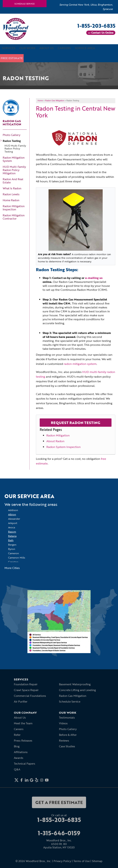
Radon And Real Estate (13, 181)
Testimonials (67, 717)
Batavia (12, 536)
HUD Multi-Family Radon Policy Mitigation (14, 170)
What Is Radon (12, 188)
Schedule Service (25, 4)
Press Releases (23, 741)
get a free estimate (59, 802)
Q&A (17, 769)
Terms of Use (82, 861)
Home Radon (11, 200)
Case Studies (67, 746)
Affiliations (21, 752)
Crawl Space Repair (26, 690)
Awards (19, 758)
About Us (47, 49)
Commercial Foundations (30, 696)
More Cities (12, 568)
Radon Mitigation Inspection (14, 208)
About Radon (55, 441)
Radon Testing (12, 141)
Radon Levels (11, 194)
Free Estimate (13, 58)
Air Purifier (21, 701)
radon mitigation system (80, 364)
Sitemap (97, 861)
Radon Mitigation (58, 435)
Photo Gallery (12, 135)
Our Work (28, 49)
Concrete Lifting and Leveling (77, 690)
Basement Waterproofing (75, 684)
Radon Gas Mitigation (12, 122)
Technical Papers (25, 764)
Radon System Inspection (64, 447)
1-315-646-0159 (59, 833)
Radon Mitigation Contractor (14, 217)
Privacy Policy (62, 861)
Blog (17, 746)
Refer (17, 735)
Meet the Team (23, 723)
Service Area (85, 49)
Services (9, 49)
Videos (63, 723)
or (101, 33)
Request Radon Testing (76, 423)
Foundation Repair (26, 684)
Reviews (64, 741)
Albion (12, 514)
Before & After (68, 735)
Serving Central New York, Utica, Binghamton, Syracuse (86, 7)
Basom (12, 532)
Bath (11, 540)
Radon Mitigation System (14, 159)
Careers (65, 49)
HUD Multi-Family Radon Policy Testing (15, 149)
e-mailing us (94, 278)
